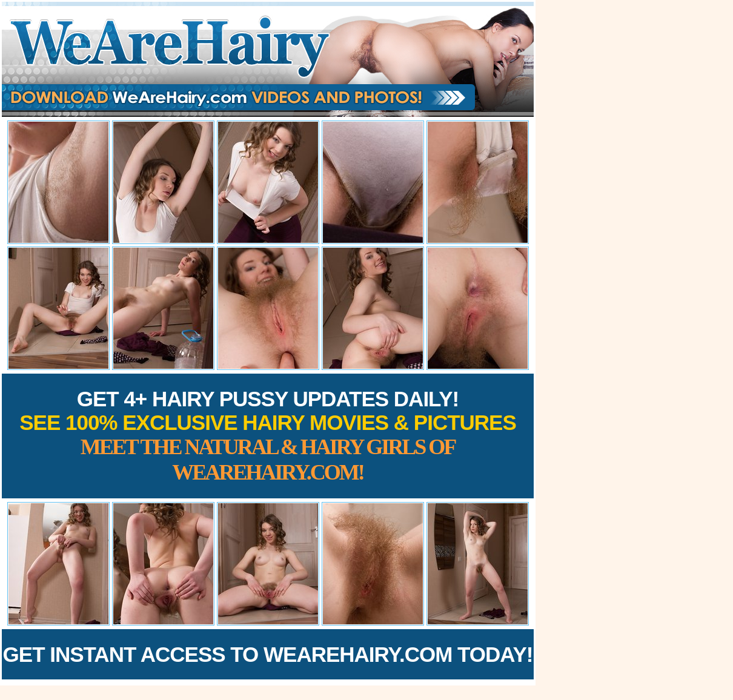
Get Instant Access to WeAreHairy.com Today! (268, 654)
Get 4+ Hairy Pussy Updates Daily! (268, 436)
